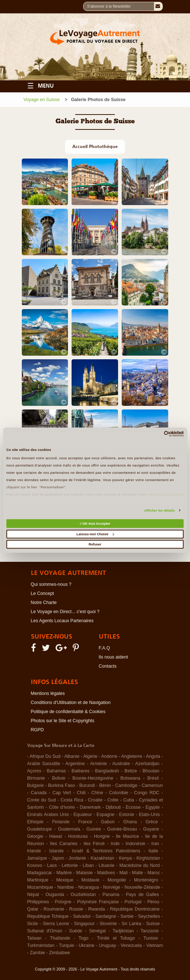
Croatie (95, 800)
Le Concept (43, 593)
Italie (153, 851)
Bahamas (56, 771)
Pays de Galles (143, 895)
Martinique (38, 880)
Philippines (38, 902)
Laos (52, 865)
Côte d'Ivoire (62, 807)
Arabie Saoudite (44, 764)
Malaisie (84, 873)
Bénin (105, 785)
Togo (83, 938)
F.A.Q (104, 648)
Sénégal (97, 931)
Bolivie (59, 778)
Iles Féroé (94, 844)
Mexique (65, 880)
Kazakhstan (102, 858)
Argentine (75, 764)
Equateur (83, 815)
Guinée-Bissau (122, 829)
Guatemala (69, 829)
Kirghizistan (148, 858)
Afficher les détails (159, 511)
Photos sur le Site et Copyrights (63, 721)
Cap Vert (62, 793)
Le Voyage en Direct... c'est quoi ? (65, 612)
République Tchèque (48, 916)
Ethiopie (35, 822)
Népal (33, 895)
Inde (115, 844)
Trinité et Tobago (116, 938)
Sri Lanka (132, 924)
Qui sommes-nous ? (51, 584)
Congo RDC (147, 793)
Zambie (37, 953)
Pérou (153, 902)
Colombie (119, 793)
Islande (56, 851)
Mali (123, 873)
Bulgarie (36, 785)
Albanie (72, 756)
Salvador (82, 916)
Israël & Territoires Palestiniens (106, 851)
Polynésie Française (98, 902)
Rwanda (97, 909)
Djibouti (113, 807)
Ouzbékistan (83, 895)
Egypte (153, 807)
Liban (88, 865)
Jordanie (77, 858)
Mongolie (117, 880)
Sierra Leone (56, 924)
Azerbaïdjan (147, 764)
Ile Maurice (128, 836)
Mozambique (40, 887)
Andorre (109, 756)
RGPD (37, 730)
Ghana (130, 822)
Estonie (127, 815)
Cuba (129, 800)
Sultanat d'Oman (45, 931)
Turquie (66, 945)
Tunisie (151, 938)
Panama (111, 895)
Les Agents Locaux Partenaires (62, 621)
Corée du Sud (42, 800)
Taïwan (35, 938)
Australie (121, 764)
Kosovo (35, 865)
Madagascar (40, 873)
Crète (113, 800)
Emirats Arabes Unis (48, 815)
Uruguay (107, 945)
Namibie (66, 887)
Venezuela (131, 945)
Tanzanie (150, 931)
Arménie (99, 764)
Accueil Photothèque (95, 146)
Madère (64, 873)
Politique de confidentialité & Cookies (68, 712)
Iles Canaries (64, 844)
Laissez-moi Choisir (95, 534)
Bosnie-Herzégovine (93, 778)
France (85, 822)
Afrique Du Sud (45, 756)
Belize (131, 771)
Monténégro (146, 880)
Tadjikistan (123, 931)
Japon (58, 858)
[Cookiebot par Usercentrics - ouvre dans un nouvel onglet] (152, 434)
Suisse (153, 924)
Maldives (106, 873)
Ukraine (87, 945)
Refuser (95, 544)
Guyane (151, 829)
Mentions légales (48, 693)
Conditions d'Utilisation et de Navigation (71, 703)
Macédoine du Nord (140, 865)
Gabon (108, 822)
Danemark (90, 807)
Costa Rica (72, 800)
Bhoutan (151, 771)
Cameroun (152, 785)
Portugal (133, 902)
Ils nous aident (114, 657)
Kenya (125, 858)
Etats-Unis (149, 815)
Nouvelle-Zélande (142, 887)
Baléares (80, 771)
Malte (138, 873)
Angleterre (132, 756)
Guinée (94, 829)
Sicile (33, 924)
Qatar (33, 909)
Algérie (90, 756)
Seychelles (149, 916)
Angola (153, 756)
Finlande (61, 822)
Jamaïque (37, 858)
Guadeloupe (40, 829)
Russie (76, 909)
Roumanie (54, 909)
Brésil (153, 778)
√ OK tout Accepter (95, 524)
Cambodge (126, 785)
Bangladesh (107, 771)
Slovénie (108, 924)
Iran (155, 844)
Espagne (106, 815)
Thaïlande (60, 938)
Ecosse (133, 807)
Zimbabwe (60, 953)
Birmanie (36, 778)
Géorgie (35, 836)
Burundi (87, 785)
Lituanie (106, 865)
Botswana (130, 778)
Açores (34, 771)
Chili (81, 793)
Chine (97, 793)
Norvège (112, 887)
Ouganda (55, 895)
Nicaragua (88, 887)
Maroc (154, 873)
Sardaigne (106, 916)
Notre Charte (44, 603)
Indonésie (136, 844)
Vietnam (155, 945)
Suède (76, 931)
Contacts (108, 666)
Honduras (78, 836)
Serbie (127, 916)
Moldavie (90, 880)
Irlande (34, 851)
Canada (39, 793)
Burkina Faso (61, 785)
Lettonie (70, 865)
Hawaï (56, 836)
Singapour (84, 924)
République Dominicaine (135, 909)
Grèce (151, 822)
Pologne (63, 902)
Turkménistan (41, 945)
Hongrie (102, 836)
